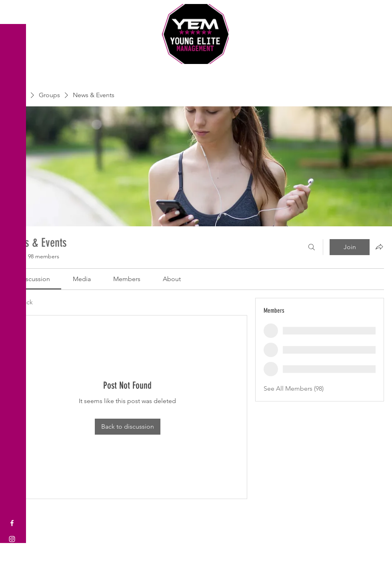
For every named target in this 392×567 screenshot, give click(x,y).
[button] (14, 12)
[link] (35, 279)
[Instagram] (12, 539)
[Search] (312, 247)
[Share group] (379, 247)
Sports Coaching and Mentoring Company (196, 72)
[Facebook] (12, 523)
